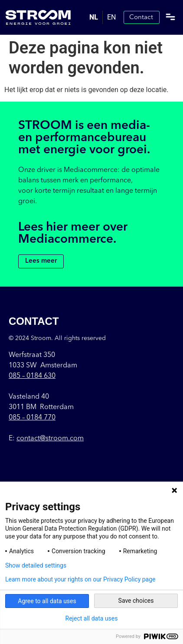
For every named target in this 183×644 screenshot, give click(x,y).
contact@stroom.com (50, 439)
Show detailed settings (36, 565)
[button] (170, 18)
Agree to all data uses (47, 601)
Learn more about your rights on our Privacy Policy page (80, 579)
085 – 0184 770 (32, 418)
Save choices (136, 601)
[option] (111, 17)
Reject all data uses (92, 618)
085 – (32, 376)
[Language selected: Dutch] (103, 17)
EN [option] (112, 17)
